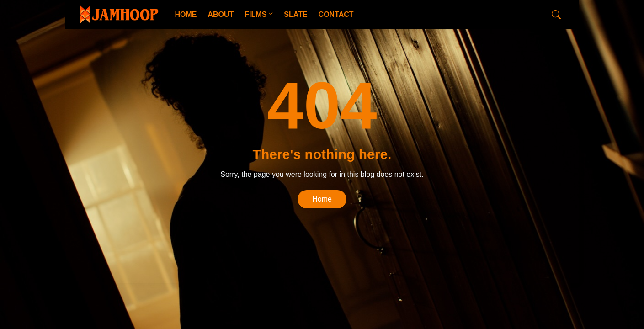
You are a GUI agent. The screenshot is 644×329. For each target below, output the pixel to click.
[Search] (556, 15)
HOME (186, 14)
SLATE (295, 14)
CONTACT (336, 14)
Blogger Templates (219, 268)
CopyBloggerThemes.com (151, 268)
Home (322, 199)
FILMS (255, 14)
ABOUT (221, 14)
